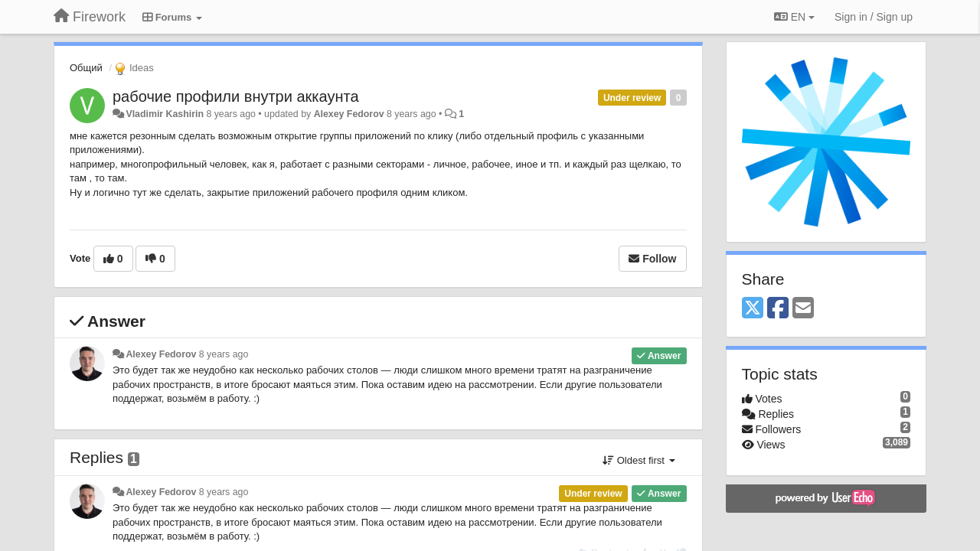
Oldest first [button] (639, 460)
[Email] (803, 309)
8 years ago (224, 354)
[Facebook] (778, 309)
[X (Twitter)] (753, 309)
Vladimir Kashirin (165, 114)
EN (794, 17)
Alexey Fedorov (349, 114)
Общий (86, 68)
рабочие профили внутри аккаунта (236, 96)
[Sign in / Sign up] (874, 17)
